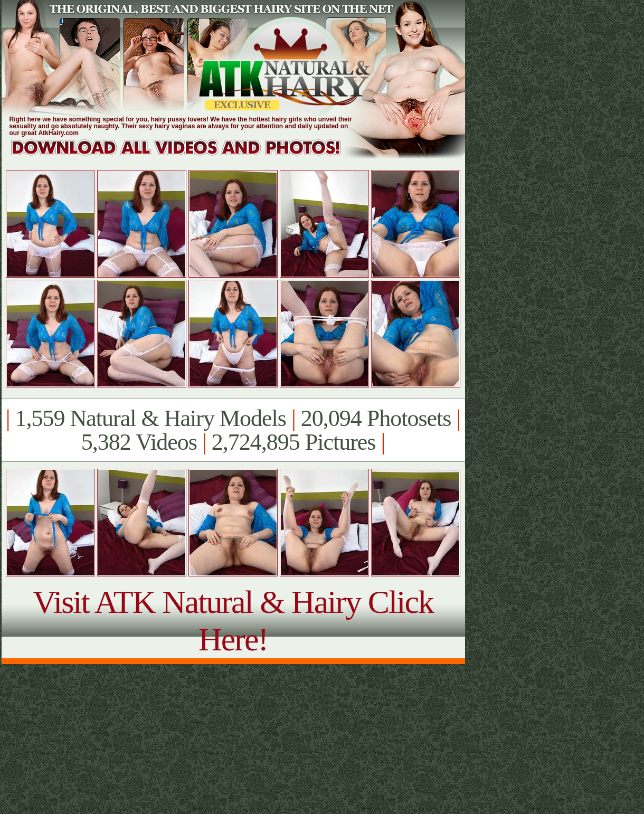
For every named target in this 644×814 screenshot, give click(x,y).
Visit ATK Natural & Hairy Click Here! (233, 621)
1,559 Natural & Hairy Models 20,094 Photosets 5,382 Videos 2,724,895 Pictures (233, 430)
